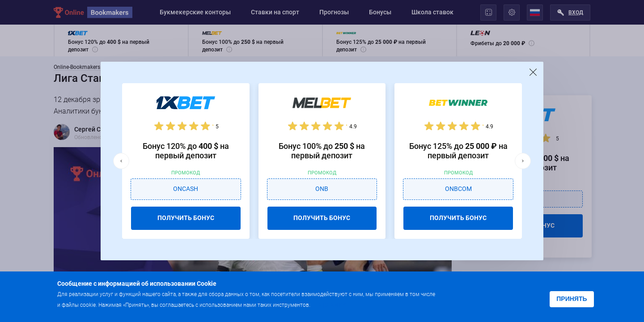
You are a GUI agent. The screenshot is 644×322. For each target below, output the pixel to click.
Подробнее (330, 304)
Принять (572, 299)
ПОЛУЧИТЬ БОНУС (186, 218)
